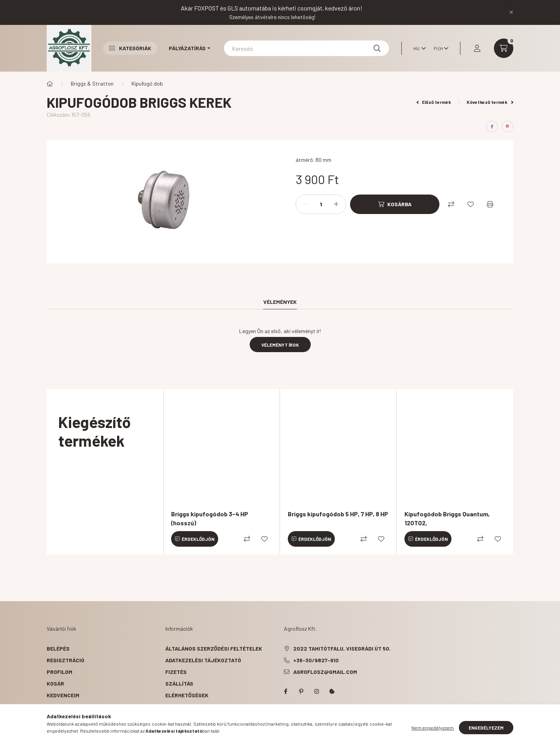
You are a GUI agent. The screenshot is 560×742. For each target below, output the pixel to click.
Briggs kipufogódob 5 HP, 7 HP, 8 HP (338, 514)
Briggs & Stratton (92, 83)
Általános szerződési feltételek (214, 648)
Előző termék (434, 102)
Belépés (58, 648)
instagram (317, 691)
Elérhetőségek (187, 695)
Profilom (59, 672)
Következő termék (490, 102)
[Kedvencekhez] (471, 204)
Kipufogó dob (147, 83)
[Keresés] (306, 48)
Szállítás (179, 683)
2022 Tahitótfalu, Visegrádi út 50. (342, 648)
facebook (285, 691)
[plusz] (336, 204)
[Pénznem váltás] (439, 48)
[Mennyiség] (321, 204)
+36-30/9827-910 (316, 660)
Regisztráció (66, 660)
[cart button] (504, 48)
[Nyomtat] (490, 204)
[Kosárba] (395, 204)
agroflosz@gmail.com (325, 672)
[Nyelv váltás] (418, 48)
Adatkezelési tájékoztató (203, 660)
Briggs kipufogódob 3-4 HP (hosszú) (210, 518)
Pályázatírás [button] (187, 48)
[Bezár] (511, 12)
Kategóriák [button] (130, 48)
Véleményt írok (280, 345)
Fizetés (176, 672)
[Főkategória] (50, 84)
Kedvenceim (63, 695)
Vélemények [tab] (280, 302)
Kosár (55, 683)
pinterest (301, 691)
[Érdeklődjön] (195, 539)
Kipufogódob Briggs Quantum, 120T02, (447, 518)
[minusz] (306, 204)
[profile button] (477, 48)
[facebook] (492, 126)
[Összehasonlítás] (451, 204)
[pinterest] (507, 126)
